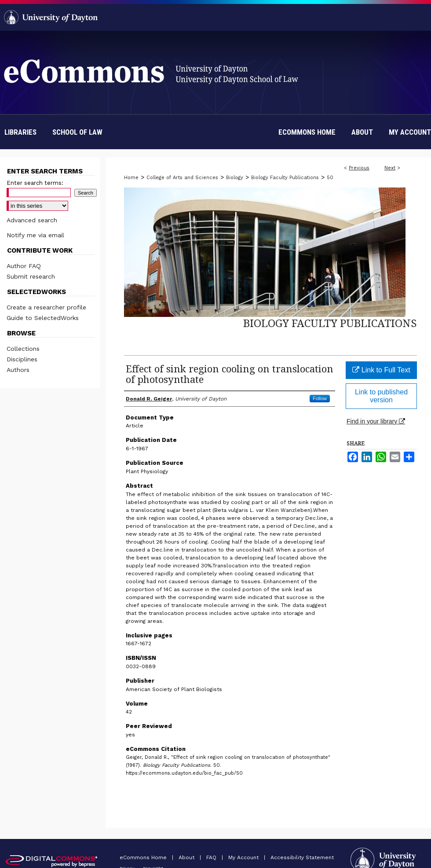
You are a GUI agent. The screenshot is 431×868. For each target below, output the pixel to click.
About (187, 857)
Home (131, 178)
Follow (320, 398)
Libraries (20, 132)
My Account (244, 857)
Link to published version (381, 396)
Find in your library (376, 421)
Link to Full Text (381, 370)
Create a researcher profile (46, 307)
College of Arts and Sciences (182, 178)
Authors (18, 370)
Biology (235, 178)
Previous (359, 168)
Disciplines (22, 359)
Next (390, 168)
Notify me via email (35, 235)
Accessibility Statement (302, 857)
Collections (23, 349)
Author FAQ (24, 266)
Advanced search (32, 220)
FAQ (212, 857)
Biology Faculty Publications (285, 178)
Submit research (31, 276)
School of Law (77, 132)
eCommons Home (144, 857)
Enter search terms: (35, 183)
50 (330, 178)
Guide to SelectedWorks (43, 318)
